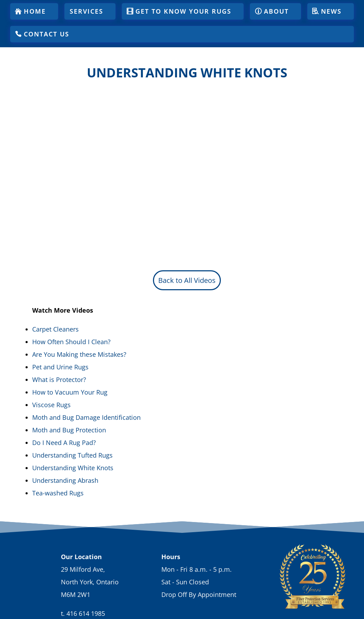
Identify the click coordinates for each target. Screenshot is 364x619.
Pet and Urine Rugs (60, 367)
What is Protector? (59, 380)
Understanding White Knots (73, 468)
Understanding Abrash (65, 480)
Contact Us (47, 34)
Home (35, 11)
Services (86, 11)
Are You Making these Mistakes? (79, 354)
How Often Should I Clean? (71, 342)
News (331, 11)
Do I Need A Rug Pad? (64, 443)
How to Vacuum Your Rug (70, 392)
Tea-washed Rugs (58, 493)
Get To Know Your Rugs (183, 11)
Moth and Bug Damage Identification (86, 417)
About (276, 11)
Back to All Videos (187, 280)
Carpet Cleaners (55, 329)
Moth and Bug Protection (69, 430)
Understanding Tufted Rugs (72, 455)
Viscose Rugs (51, 405)
